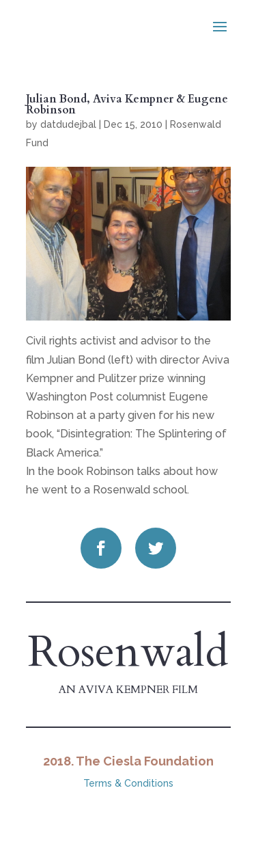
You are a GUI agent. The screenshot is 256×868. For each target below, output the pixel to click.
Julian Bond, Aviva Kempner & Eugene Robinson (127, 105)
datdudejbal (68, 124)
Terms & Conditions (128, 783)
